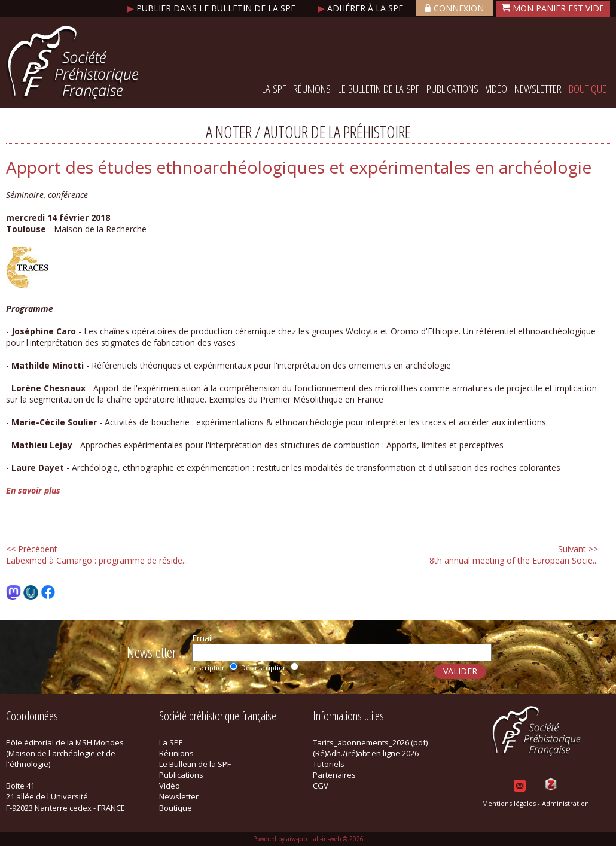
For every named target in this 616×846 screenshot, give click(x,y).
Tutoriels (329, 764)
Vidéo (496, 89)
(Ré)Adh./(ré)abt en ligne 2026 (366, 753)
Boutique (588, 89)
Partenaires (334, 775)
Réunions (312, 89)
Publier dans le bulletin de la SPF (213, 8)
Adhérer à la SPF (362, 8)
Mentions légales (509, 803)
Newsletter (538, 89)
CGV (321, 786)
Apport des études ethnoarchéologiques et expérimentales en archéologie (299, 167)
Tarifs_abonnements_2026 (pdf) (370, 742)
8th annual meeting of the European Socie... (514, 555)
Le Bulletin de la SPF (379, 89)
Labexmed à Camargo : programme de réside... (97, 555)
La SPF (274, 89)
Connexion (455, 8)
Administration (565, 803)
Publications (452, 89)
